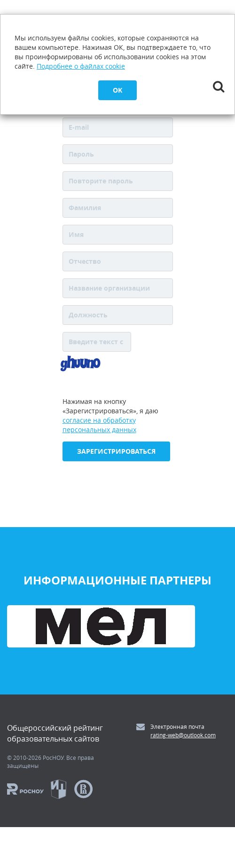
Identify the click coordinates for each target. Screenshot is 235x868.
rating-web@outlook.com (183, 735)
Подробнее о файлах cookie (81, 66)
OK (117, 90)
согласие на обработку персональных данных (99, 425)
